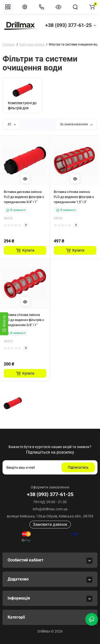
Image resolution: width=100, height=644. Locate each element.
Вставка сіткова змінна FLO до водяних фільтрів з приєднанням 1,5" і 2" (74, 197)
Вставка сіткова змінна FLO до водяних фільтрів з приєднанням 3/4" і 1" (24, 320)
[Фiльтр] (4, 324)
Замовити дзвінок (50, 524)
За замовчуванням (76, 124)
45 (12, 124)
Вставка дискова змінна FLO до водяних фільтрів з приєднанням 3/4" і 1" (24, 197)
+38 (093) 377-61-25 (68, 25)
